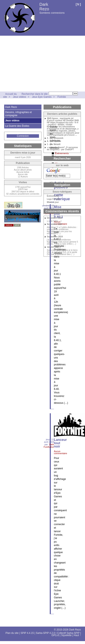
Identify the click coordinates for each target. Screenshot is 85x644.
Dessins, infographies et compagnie (18, 114)
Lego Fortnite (53, 199)
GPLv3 (55, 635)
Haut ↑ (77, 635)
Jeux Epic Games (42, 97)
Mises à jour (53, 202)
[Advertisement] (39, 64)
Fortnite (62, 97)
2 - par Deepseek (55, 138)
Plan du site (12, 633)
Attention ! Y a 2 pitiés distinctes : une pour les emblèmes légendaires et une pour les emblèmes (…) (62, 231)
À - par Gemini (54, 141)
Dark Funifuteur (49, 446)
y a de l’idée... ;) (54, 221)
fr (78, 4)
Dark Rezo (44, 7)
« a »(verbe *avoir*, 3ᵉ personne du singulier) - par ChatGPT (62, 149)
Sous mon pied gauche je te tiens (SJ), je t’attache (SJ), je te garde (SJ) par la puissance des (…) (62, 252)
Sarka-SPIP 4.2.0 (46, 633)
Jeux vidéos (19, 97)
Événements (53, 196)
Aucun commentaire (61, 452)
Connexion (23, 136)
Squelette (66, 635)
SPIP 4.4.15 (27, 633)
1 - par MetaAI (54, 144)
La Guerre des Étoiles (17, 126)
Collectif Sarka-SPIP (68, 633)
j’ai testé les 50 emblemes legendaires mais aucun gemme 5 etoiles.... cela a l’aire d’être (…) (62, 242)
